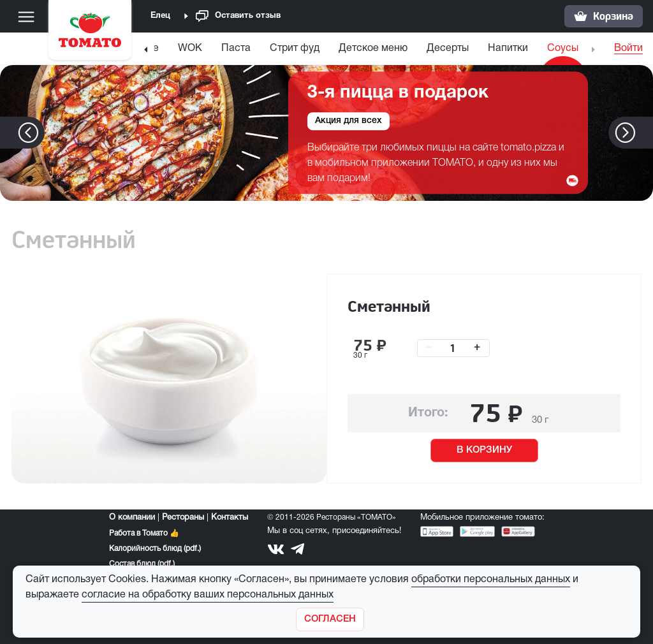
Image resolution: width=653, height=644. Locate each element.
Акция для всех (349, 121)
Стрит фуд (295, 48)
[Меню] (26, 17)
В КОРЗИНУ (484, 450)
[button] (644, 133)
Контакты (230, 518)
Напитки (508, 48)
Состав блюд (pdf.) (142, 564)
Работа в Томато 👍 (144, 533)
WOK (190, 48)
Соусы (563, 48)
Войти (628, 48)
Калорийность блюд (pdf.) (155, 549)
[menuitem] (190, 51)
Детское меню (373, 48)
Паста (236, 48)
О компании (132, 518)
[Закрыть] (330, 619)
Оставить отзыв (238, 16)
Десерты (448, 48)
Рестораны (183, 518)
